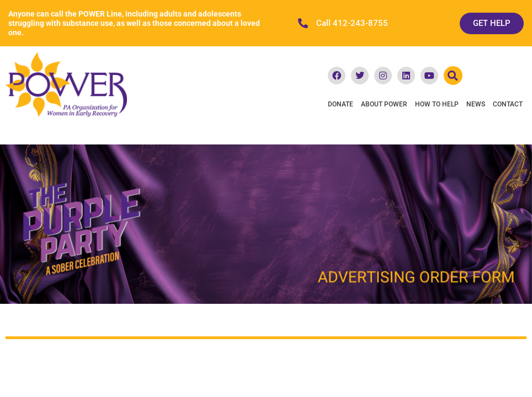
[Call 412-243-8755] (303, 23)
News (476, 104)
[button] (453, 76)
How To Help (437, 104)
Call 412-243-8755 (352, 23)
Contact (508, 104)
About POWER (384, 104)
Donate (341, 104)
